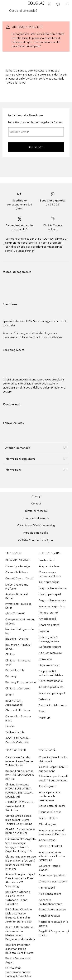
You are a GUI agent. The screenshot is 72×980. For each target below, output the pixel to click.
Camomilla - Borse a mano (18, 719)
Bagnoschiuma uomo (52, 600)
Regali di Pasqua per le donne (54, 924)
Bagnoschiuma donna (53, 588)
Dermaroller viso (49, 665)
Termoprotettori (49, 613)
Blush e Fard (47, 560)
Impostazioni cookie (36, 533)
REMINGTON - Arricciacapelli (14, 703)
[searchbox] (36, 11)
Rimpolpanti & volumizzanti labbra (51, 673)
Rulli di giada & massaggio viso (49, 639)
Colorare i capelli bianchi (50, 868)
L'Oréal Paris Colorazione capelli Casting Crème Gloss (19, 972)
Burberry (11, 676)
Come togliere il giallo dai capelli (53, 759)
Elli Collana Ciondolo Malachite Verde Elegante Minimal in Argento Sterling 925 (19, 916)
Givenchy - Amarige (18, 566)
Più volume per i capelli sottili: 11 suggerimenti (54, 779)
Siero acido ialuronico (53, 705)
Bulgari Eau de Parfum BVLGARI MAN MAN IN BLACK (20, 775)
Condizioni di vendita (36, 518)
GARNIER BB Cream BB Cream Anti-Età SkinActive (20, 806)
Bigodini (44, 631)
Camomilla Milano (17, 572)
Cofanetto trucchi (50, 647)
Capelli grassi (48, 786)
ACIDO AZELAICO (51, 846)
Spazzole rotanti (49, 625)
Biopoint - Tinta (15, 670)
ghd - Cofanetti (15, 613)
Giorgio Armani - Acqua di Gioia (20, 622)
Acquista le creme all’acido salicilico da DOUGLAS (52, 856)
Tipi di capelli (47, 888)
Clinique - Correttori (18, 689)
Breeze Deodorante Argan (18, 960)
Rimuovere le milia (50, 812)
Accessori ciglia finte (52, 607)
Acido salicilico (48, 818)
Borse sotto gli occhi (52, 806)
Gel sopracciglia (49, 582)
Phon (42, 712)
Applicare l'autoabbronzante (51, 902)
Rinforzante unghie (51, 681)
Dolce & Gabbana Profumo (17, 587)
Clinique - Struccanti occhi (18, 663)
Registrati (36, 147)
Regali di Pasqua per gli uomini (54, 933)
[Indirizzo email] (36, 132)
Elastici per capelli (50, 594)
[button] (36, 448)
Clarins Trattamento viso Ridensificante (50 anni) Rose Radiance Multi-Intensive (21, 863)
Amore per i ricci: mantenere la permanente (50, 796)
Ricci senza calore (50, 894)
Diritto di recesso (36, 511)
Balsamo (44, 699)
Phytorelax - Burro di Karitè (18, 606)
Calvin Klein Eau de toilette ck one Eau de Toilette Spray (19, 761)
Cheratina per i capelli (53, 882)
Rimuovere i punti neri (53, 875)
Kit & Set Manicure (50, 653)
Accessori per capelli (52, 693)
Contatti (36, 504)
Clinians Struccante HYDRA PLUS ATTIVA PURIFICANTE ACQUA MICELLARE (19, 791)
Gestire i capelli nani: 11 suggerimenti (54, 769)
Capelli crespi (48, 840)
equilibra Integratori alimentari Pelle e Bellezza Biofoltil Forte (19, 949)
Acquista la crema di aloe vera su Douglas (53, 832)
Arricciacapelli (48, 619)
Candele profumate (51, 687)
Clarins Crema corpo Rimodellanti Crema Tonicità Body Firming (19, 820)
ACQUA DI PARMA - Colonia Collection (18, 740)
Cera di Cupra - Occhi (19, 579)
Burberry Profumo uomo (21, 682)
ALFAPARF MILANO (17, 560)
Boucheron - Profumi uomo (18, 647)
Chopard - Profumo (18, 710)
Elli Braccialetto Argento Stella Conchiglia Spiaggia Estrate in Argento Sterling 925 (21, 845)
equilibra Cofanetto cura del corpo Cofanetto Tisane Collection (18, 898)
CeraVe (10, 726)
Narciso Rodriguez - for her (20, 631)
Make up (44, 718)
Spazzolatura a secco (53, 910)
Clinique (11, 654)
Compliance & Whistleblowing (36, 525)
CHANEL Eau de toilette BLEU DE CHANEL (20, 831)
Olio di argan (47, 824)
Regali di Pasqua (49, 916)
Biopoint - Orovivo (17, 639)
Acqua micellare (49, 566)
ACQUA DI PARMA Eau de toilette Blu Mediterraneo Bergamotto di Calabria (20, 933)
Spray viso (46, 659)
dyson (9, 695)
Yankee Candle (15, 732)
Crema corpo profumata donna (50, 574)
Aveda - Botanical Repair (17, 596)
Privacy (36, 496)
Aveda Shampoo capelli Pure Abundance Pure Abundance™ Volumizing (20, 880)
